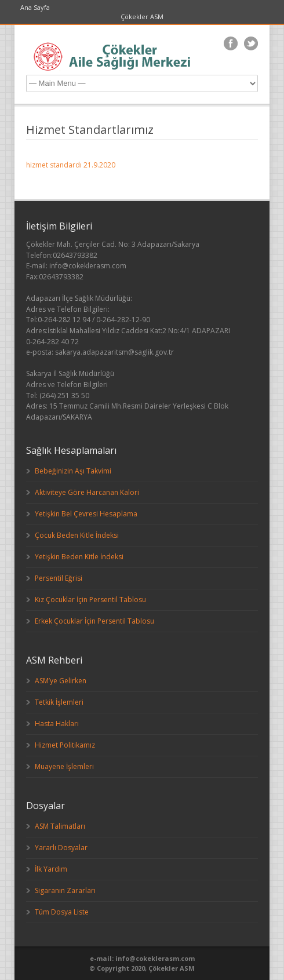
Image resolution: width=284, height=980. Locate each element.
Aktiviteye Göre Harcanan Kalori (87, 492)
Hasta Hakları (57, 724)
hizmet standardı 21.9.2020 (71, 165)
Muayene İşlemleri (64, 766)
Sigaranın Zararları (65, 890)
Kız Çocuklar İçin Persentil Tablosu (90, 600)
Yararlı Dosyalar (61, 848)
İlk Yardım (51, 869)
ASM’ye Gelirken (61, 681)
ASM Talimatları (60, 826)
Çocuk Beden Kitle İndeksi (77, 535)
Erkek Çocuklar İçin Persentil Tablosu (94, 621)
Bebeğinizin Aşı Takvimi (73, 471)
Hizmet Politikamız (65, 745)
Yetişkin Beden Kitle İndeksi (79, 557)
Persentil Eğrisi (59, 578)
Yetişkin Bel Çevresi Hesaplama (86, 514)
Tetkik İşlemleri (59, 702)
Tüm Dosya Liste (62, 912)
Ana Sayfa (35, 7)
